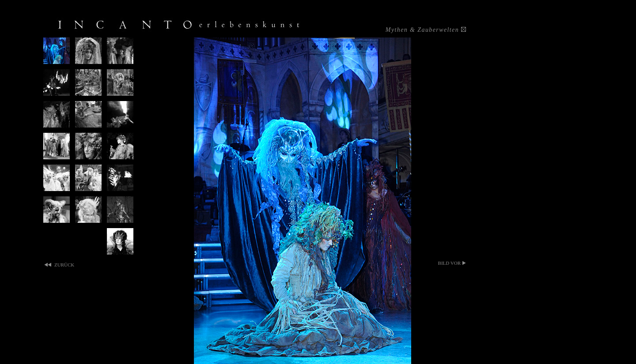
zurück (64, 265)
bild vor (449, 263)
